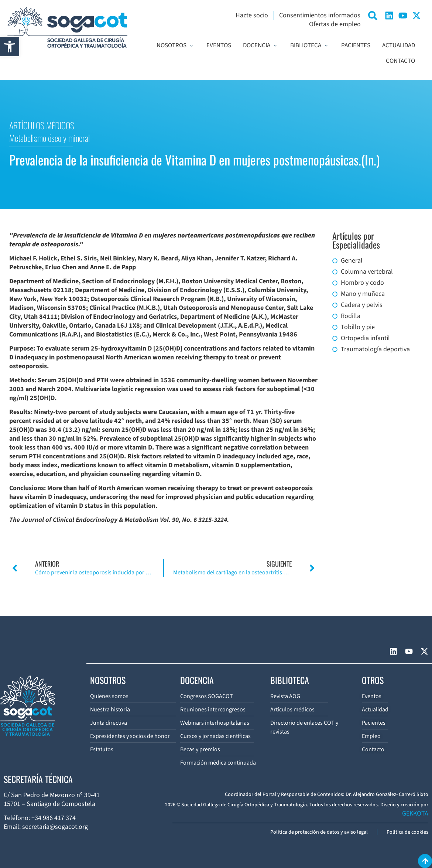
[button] (10, 47)
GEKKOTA (415, 814)
